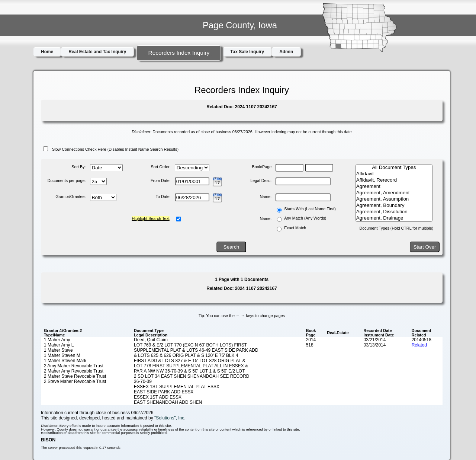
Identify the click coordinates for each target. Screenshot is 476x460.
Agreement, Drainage (394, 218)
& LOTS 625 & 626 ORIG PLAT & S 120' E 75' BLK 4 (186, 355)
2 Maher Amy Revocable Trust (74, 371)
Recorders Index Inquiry (179, 53)
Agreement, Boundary (394, 206)
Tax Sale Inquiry (247, 52)
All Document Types (394, 168)
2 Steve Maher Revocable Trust (75, 381)
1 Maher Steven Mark (65, 361)
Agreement (394, 187)
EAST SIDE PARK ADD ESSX (164, 392)
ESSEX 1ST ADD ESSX (158, 397)
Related (419, 345)
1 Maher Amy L (59, 345)
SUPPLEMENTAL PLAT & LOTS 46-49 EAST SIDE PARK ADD (196, 350)
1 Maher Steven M (62, 355)
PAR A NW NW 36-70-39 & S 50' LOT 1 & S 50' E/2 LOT (189, 371)
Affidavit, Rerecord (394, 180)
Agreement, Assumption (394, 199)
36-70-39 (143, 381)
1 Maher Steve (58, 350)
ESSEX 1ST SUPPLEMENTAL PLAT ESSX (177, 387)
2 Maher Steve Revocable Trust (75, 376)
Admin (286, 52)
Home (47, 52)
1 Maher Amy (57, 340)
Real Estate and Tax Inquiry (97, 52)
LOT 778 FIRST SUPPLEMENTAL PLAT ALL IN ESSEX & (191, 366)
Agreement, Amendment (394, 193)
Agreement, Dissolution (394, 212)
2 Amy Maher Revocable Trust (74, 366)
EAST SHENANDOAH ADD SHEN (168, 402)
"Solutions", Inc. (170, 418)
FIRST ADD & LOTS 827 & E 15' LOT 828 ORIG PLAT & (190, 361)
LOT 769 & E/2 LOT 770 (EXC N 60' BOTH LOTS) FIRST (190, 345)
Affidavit (394, 174)
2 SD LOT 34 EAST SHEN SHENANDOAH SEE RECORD (192, 376)
